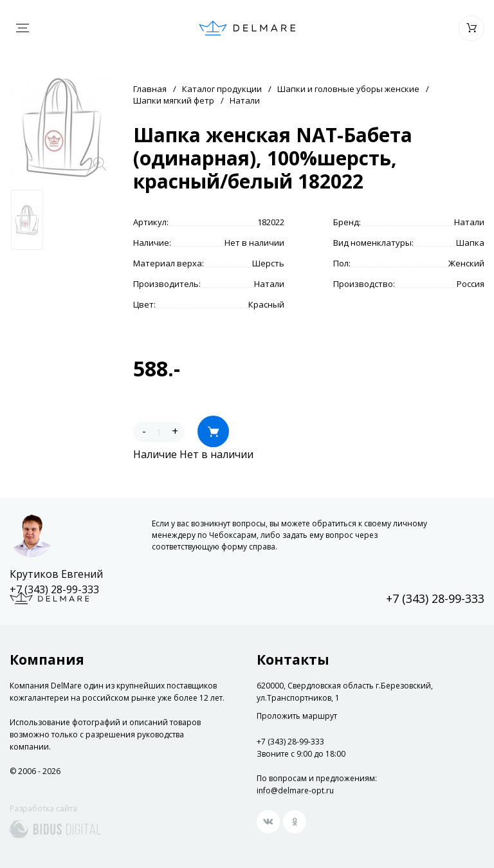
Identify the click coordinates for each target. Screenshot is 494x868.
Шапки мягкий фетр (174, 100)
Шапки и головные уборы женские (348, 89)
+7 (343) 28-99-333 (54, 589)
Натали (245, 100)
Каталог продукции (222, 89)
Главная (150, 89)
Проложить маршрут (297, 716)
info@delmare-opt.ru (295, 790)
